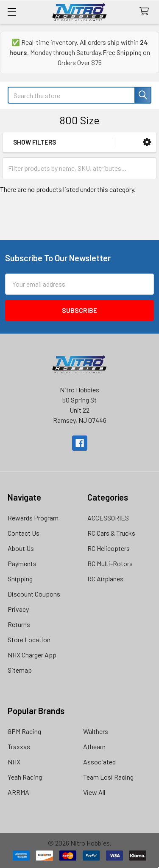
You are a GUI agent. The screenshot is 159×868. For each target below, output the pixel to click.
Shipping (20, 579)
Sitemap (20, 670)
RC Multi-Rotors (110, 563)
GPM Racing (24, 731)
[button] (147, 142)
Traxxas (19, 746)
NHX (14, 762)
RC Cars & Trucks (111, 533)
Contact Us (24, 533)
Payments (22, 563)
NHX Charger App (32, 655)
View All (94, 792)
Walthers (96, 731)
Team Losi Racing (108, 777)
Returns (19, 624)
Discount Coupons (34, 594)
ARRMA (18, 792)
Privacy (18, 609)
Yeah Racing (25, 777)
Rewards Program (33, 518)
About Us (21, 548)
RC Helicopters (109, 548)
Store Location (29, 639)
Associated (99, 762)
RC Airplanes (105, 579)
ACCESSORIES (108, 518)
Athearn (94, 746)
